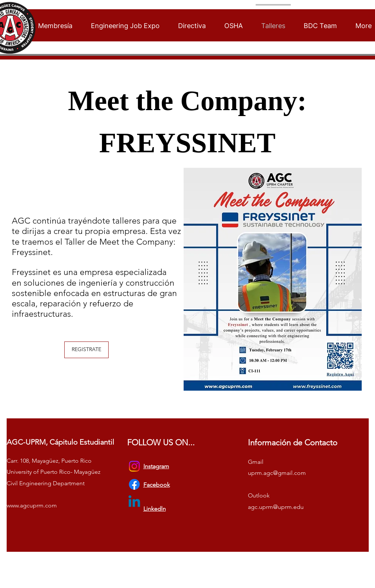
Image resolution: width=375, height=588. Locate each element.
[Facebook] (134, 484)
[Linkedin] (134, 502)
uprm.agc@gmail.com (277, 473)
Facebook (157, 485)
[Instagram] (134, 466)
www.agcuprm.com (32, 505)
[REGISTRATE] (86, 350)
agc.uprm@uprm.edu (276, 507)
